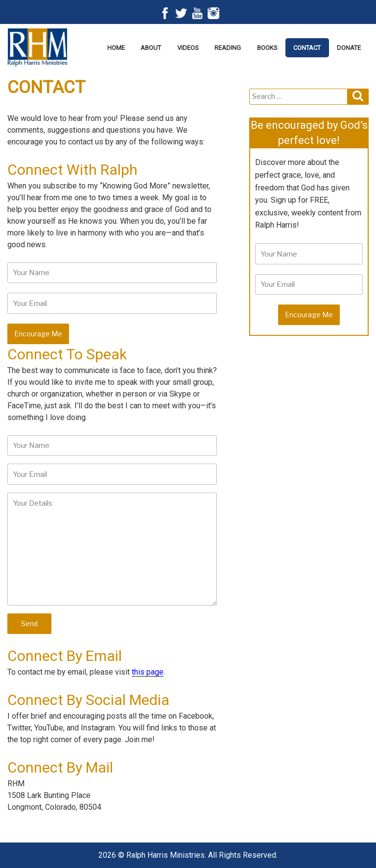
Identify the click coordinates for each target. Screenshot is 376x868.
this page (148, 672)
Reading (228, 48)
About (151, 48)
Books (267, 48)
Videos (188, 48)
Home (116, 48)
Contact (307, 48)
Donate (349, 48)
